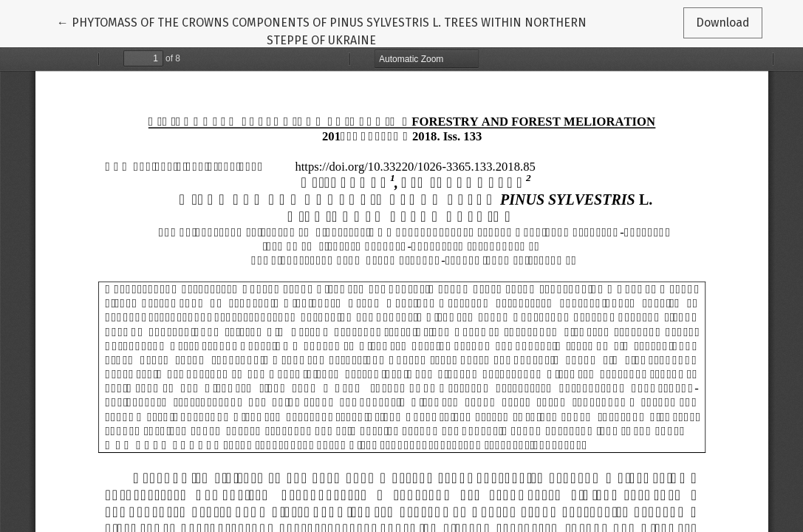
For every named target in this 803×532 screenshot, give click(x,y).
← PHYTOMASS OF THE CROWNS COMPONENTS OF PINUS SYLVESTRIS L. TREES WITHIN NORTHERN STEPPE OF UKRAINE (322, 30)
